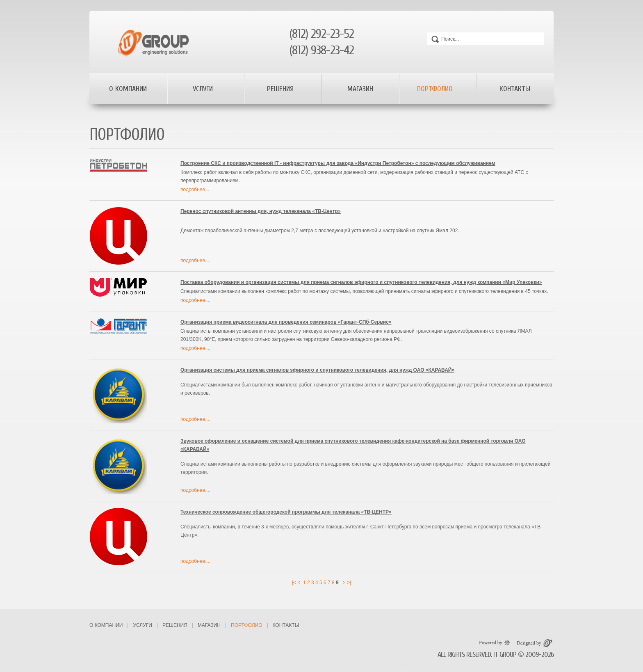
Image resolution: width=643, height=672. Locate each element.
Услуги (204, 89)
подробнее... (195, 190)
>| (349, 583)
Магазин (360, 89)
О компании (128, 89)
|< (294, 583)
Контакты (515, 89)
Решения (281, 89)
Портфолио (436, 89)
